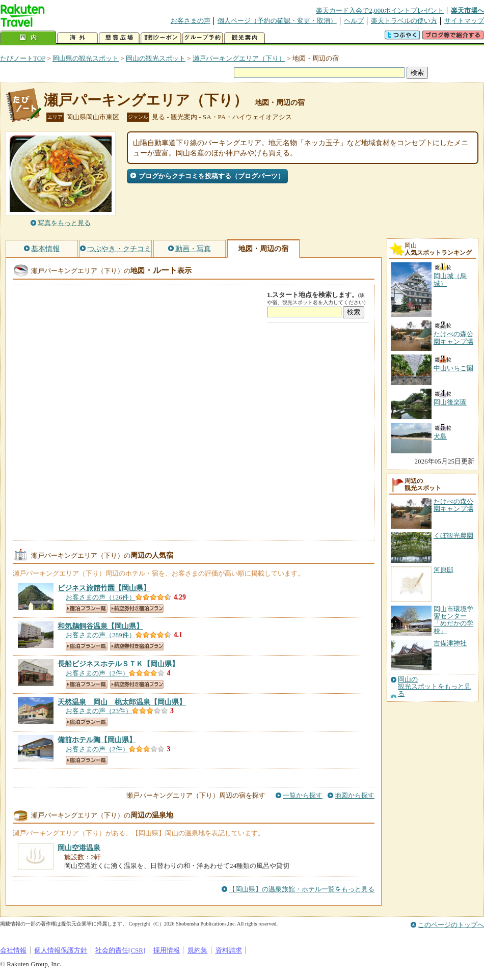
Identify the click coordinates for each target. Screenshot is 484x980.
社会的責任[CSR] (120, 950)
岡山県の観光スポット (86, 58)
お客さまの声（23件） (99, 711)
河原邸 (443, 570)
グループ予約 (203, 38)
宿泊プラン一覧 (87, 608)
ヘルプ (354, 21)
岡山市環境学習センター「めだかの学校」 (453, 620)
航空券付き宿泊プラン (137, 608)
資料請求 (229, 950)
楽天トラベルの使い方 (404, 21)
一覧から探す (303, 795)
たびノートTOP (23, 58)
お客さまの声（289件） (101, 635)
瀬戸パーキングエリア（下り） (239, 58)
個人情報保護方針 (61, 950)
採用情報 (167, 950)
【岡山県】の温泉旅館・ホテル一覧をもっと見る (302, 889)
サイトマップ (464, 21)
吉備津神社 (450, 643)
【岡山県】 (104, 588)
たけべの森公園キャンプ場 (453, 505)
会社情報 (13, 950)
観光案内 (245, 38)
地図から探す (355, 795)
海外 (77, 38)
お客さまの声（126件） (101, 597)
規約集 (197, 950)
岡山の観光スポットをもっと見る (434, 687)
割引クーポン (161, 38)
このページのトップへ (451, 925)
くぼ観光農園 (453, 536)
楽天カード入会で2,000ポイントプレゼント (380, 10)
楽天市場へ (467, 10)
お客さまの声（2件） (97, 673)
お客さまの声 (191, 21)
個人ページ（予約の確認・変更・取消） (277, 21)
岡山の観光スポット (156, 58)
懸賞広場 (119, 38)
